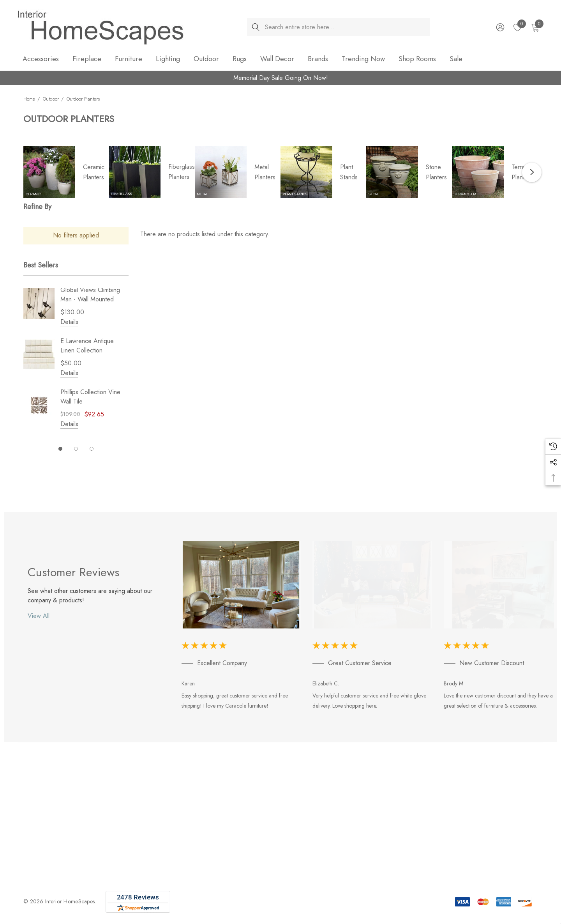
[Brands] (318, 59)
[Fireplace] (87, 59)
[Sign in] (500, 27)
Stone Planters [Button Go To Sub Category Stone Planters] (436, 172)
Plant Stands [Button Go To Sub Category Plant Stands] (349, 172)
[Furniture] (129, 59)
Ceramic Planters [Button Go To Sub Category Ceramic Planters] (94, 172)
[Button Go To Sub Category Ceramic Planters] (49, 172)
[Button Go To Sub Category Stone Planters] (392, 172)
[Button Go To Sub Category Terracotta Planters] (478, 172)
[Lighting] (168, 59)
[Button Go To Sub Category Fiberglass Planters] (135, 172)
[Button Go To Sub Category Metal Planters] (221, 172)
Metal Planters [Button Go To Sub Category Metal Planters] (265, 172)
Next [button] (532, 172)
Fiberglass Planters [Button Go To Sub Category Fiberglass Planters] (182, 172)
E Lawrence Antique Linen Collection (87, 346)
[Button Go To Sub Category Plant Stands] (306, 172)
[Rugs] (240, 59)
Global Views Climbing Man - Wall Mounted (90, 295)
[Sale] (456, 59)
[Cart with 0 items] (535, 27)
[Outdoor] (206, 59)
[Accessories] (41, 59)
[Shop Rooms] (417, 59)
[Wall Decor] (277, 59)
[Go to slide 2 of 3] (76, 449)
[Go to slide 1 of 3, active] (60, 449)
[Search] (256, 27)
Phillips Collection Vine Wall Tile (90, 397)
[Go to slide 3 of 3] (92, 449)
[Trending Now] (363, 59)
